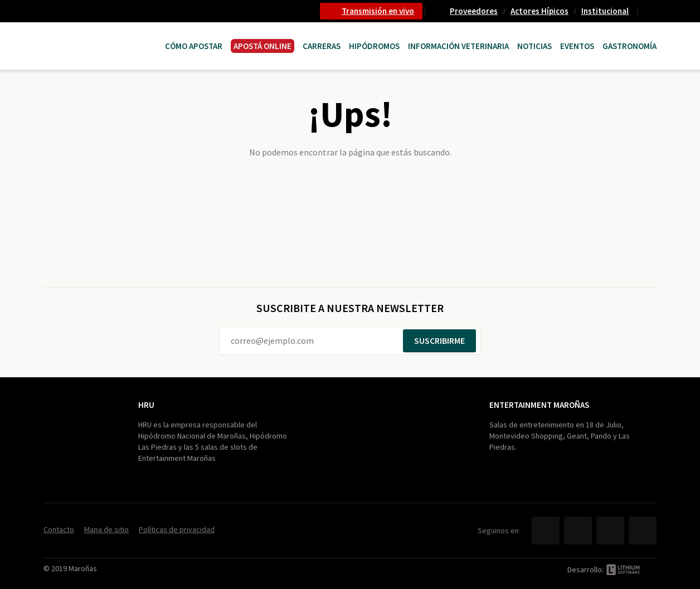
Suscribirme (439, 340)
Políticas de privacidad (177, 529)
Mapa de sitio (106, 529)
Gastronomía (629, 46)
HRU (146, 405)
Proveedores (474, 11)
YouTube (610, 530)
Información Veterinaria (458, 46)
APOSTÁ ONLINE (262, 46)
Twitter (578, 530)
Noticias (534, 46)
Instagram (643, 530)
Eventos (577, 46)
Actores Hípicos (539, 11)
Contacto (652, 11)
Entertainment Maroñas (539, 405)
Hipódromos (374, 46)
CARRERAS (322, 46)
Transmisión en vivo (378, 11)
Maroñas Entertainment (100, 35)
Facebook (546, 530)
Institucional (605, 11)
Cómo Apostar (194, 46)
